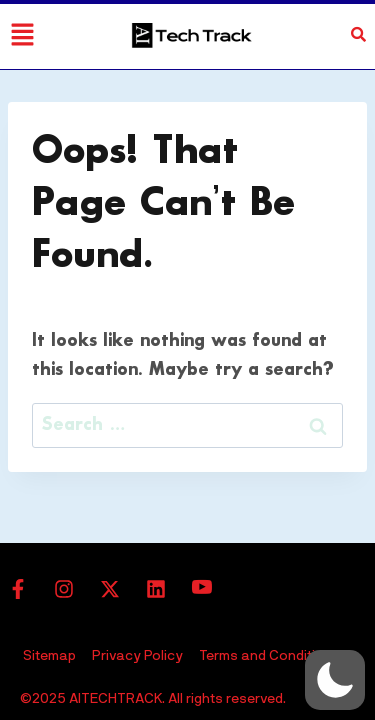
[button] (335, 680)
